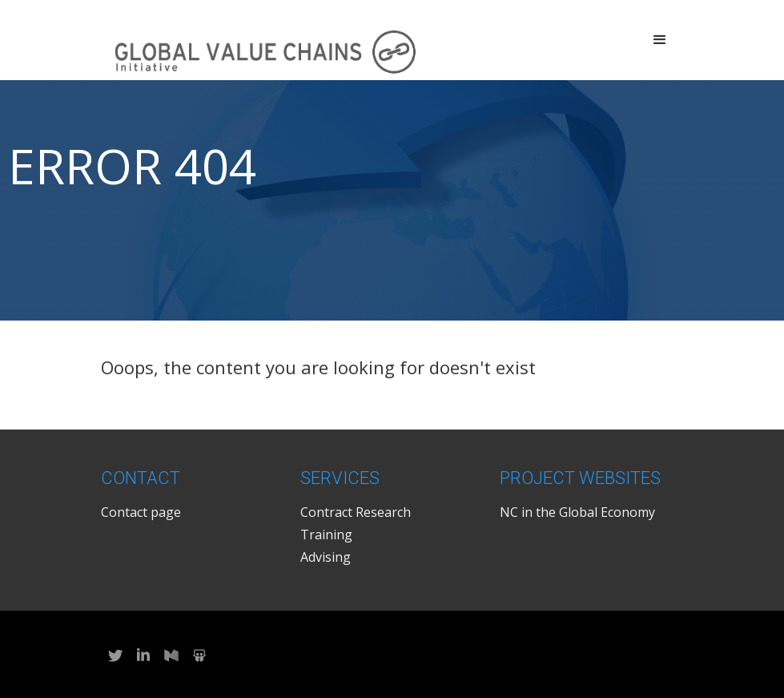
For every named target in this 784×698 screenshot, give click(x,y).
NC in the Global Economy (577, 512)
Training (326, 535)
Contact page (141, 512)
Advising (326, 557)
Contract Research (356, 512)
